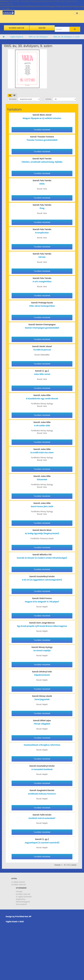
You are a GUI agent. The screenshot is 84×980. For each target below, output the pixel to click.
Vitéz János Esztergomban (42, 306)
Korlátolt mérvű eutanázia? (42, 818)
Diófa (42, 184)
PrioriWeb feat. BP (23, 917)
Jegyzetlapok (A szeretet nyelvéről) (42, 843)
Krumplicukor (42, 233)
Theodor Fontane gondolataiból (42, 140)
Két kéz (42, 257)
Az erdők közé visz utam (42, 453)
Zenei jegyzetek (42, 699)
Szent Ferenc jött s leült (42, 506)
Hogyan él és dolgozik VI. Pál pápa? (42, 602)
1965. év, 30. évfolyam (38, 37)
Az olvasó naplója (42, 651)
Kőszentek (42, 480)
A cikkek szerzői (18, 882)
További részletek (42, 130)
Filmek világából (42, 724)
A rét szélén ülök (42, 426)
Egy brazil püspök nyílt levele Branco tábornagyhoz (42, 626)
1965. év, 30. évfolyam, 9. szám (67, 37)
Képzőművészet (42, 675)
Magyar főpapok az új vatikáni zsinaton (42, 118)
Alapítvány (21, 899)
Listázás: (48, 99)
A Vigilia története (24, 897)
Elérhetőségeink (23, 902)
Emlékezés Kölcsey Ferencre (42, 794)
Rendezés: (13, 99)
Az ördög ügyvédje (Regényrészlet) (42, 533)
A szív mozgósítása (42, 282)
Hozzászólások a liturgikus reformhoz (42, 745)
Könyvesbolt (21, 904)
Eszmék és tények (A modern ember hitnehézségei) (42, 558)
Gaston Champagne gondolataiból (42, 328)
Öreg (42, 208)
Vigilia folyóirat (17, 37)
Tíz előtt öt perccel (42, 350)
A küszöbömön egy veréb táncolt (42, 399)
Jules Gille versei (42, 374)
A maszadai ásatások (42, 769)
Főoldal (19, 892)
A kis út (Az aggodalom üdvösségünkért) (42, 580)
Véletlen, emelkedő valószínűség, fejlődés (42, 162)
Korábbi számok (19, 885)
